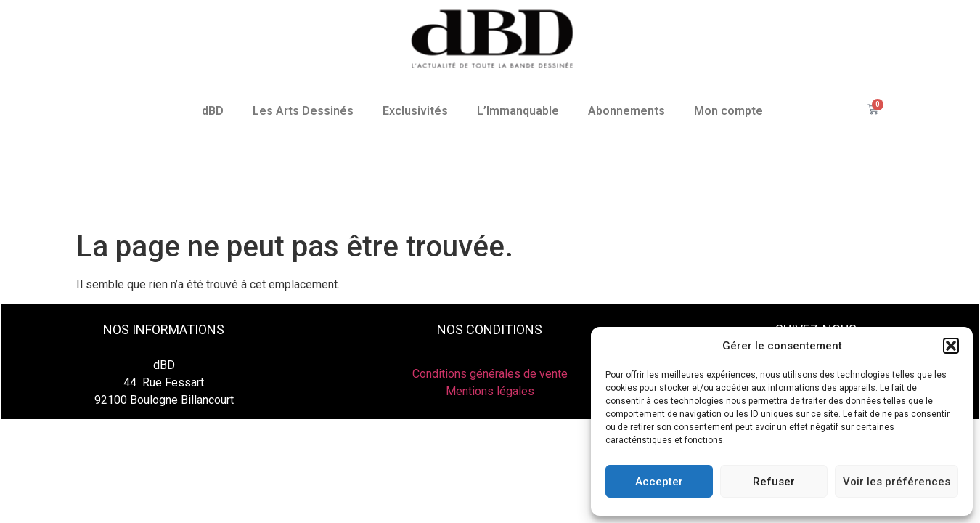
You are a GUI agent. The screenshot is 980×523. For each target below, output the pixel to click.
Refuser (774, 482)
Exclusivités (415, 111)
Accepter (659, 482)
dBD (213, 111)
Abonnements (626, 111)
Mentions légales (490, 391)
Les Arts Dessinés (303, 111)
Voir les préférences (897, 482)
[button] (951, 346)
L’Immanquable (518, 111)
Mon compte (728, 111)
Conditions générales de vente (490, 374)
